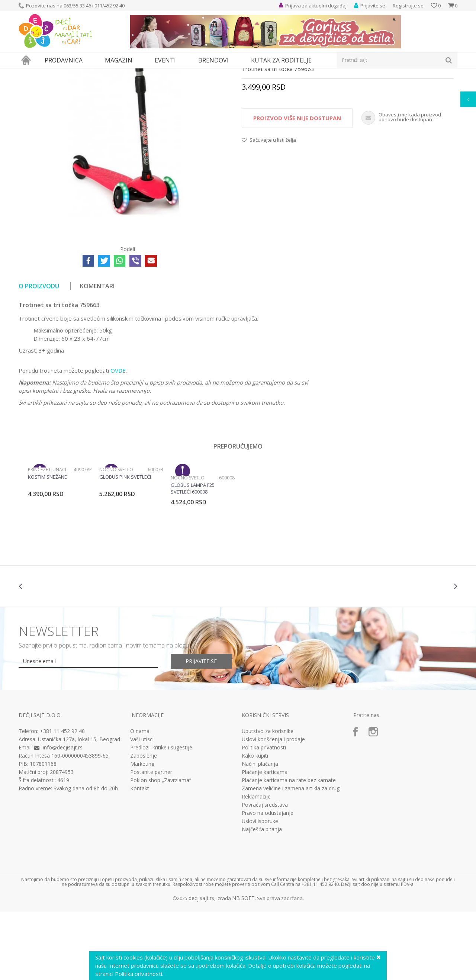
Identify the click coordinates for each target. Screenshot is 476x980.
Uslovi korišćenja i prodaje (273, 808)
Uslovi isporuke (260, 890)
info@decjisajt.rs (63, 816)
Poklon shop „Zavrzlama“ (161, 849)
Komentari (97, 354)
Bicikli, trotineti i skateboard (138, 73)
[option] (60, 563)
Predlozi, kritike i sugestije (161, 816)
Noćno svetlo (116, 538)
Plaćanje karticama (265, 841)
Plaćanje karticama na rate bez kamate (289, 849)
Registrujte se (408, 6)
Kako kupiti (255, 824)
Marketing (142, 832)
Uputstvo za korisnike (268, 800)
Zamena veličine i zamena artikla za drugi (291, 857)
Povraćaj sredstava (265, 873)
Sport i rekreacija (86, 73)
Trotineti (182, 73)
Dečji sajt (28, 73)
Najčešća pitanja (262, 898)
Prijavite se (201, 730)
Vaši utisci (142, 808)
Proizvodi (53, 73)
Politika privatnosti (264, 816)
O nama (140, 800)
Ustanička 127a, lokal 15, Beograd (79, 808)
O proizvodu (39, 354)
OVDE (118, 439)
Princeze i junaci (47, 538)
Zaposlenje (144, 824)
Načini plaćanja (260, 832)
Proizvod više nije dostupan (297, 186)
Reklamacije (256, 865)
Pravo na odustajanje (268, 881)
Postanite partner (151, 841)
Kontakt (140, 857)
